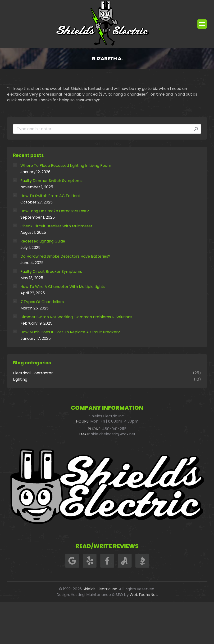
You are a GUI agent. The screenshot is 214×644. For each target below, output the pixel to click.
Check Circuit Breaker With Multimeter (56, 226)
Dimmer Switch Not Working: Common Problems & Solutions (76, 317)
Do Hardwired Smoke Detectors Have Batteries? (65, 256)
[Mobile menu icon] (202, 24)
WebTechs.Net (143, 595)
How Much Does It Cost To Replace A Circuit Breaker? (70, 332)
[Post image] (15, 165)
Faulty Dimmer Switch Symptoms (51, 181)
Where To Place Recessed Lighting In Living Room (66, 166)
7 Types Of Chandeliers (42, 302)
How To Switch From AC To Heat (50, 196)
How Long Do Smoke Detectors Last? (55, 211)
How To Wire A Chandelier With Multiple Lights (63, 287)
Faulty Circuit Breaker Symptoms (51, 272)
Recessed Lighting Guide (43, 241)
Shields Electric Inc (100, 589)
